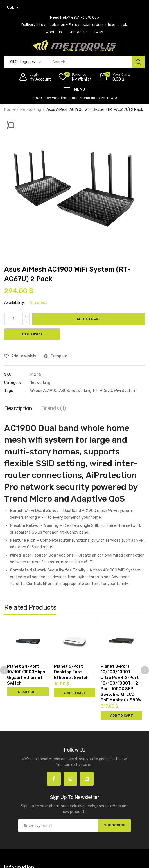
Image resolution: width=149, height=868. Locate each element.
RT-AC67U (103, 391)
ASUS (64, 391)
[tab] (18, 410)
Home (10, 110)
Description (18, 408)
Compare (59, 356)
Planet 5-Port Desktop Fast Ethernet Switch (71, 672)
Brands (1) (54, 408)
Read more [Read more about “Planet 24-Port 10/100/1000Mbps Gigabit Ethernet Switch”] (28, 692)
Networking (31, 110)
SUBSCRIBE (115, 825)
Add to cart (89, 319)
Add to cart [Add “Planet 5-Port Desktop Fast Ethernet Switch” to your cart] (75, 693)
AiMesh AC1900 (43, 391)
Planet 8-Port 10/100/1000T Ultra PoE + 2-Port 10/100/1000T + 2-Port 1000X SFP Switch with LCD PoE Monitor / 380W (121, 683)
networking (81, 391)
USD (11, 7)
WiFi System (125, 391)
